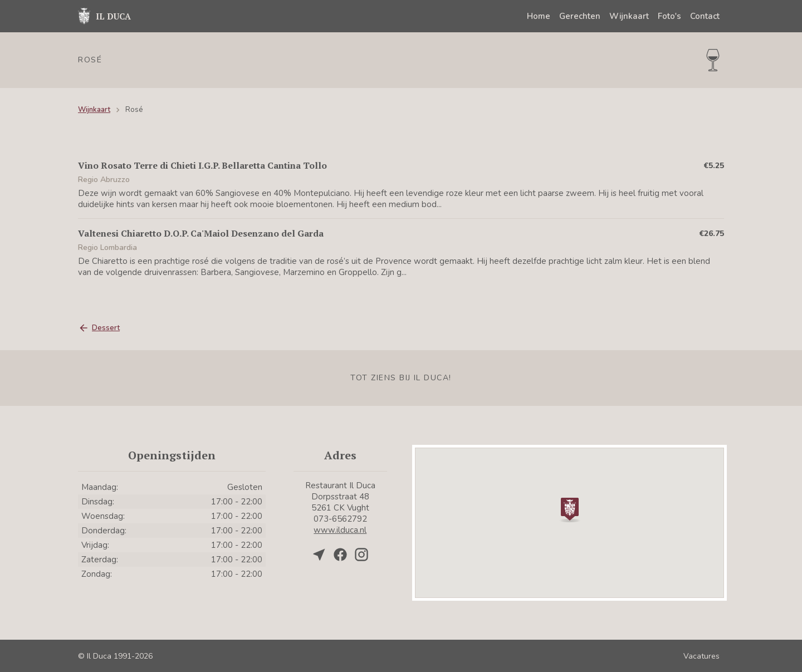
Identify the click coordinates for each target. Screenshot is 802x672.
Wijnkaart (629, 16)
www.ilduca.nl (340, 530)
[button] (570, 509)
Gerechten (580, 16)
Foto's (669, 16)
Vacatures (701, 656)
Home (539, 16)
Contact (705, 16)
